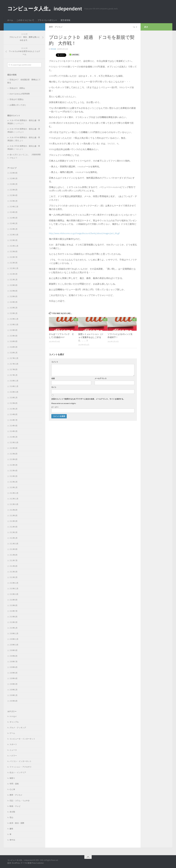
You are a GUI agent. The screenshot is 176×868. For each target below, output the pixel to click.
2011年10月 (14, 544)
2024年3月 (14, 218)
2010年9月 (14, 600)
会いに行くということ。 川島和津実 (25, 155)
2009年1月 (14, 695)
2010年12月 (14, 583)
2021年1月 (14, 280)
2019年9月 (14, 330)
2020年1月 (14, 313)
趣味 (11, 829)
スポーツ (13, 744)
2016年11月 (14, 386)
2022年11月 (14, 246)
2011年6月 (14, 566)
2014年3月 (14, 431)
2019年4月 (14, 336)
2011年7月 (14, 560)
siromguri (13, 716)
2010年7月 (14, 611)
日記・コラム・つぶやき (20, 801)
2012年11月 (14, 499)
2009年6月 (14, 667)
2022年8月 (14, 251)
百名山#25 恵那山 (16, 99)
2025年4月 (14, 195)
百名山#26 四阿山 (17, 88)
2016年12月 (14, 381)
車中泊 (12, 840)
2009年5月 (14, 673)
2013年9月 (14, 448)
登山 (11, 817)
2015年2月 (14, 409)
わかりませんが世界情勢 (20, 94)
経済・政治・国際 (17, 823)
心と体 (12, 789)
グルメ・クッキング (18, 728)
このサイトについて (25, 20)
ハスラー (13, 756)
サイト (54, 387)
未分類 (12, 812)
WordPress (16, 863)
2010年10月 (14, 594)
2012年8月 (14, 510)
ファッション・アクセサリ (21, 767)
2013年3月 (14, 476)
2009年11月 (14, 639)
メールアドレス (101, 378)
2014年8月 (14, 414)
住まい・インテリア (18, 772)
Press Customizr (38, 863)
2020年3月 (14, 302)
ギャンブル (14, 722)
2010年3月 (14, 622)
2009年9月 (14, 650)
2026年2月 (14, 184)
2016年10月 (14, 392)
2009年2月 (14, 690)
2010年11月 (14, 589)
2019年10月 (14, 325)
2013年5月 (14, 465)
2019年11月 (14, 319)
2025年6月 (14, 190)
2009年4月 (14, 678)
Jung (11, 158)
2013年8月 (14, 454)
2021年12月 (14, 268)
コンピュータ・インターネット (22, 739)
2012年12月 (14, 493)
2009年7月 (14, 662)
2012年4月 (14, 527)
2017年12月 (14, 358)
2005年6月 (14, 701)
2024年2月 (14, 223)
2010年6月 (14, 617)
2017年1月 (14, 375)
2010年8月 (14, 605)
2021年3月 (14, 274)
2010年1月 (14, 628)
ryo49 (53, 49)
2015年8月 (14, 403)
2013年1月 (14, 487)
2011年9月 (14, 549)
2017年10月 (14, 364)
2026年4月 (14, 173)
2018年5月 (14, 347)
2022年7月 (14, 257)
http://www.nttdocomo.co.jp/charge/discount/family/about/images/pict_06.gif (84, 233)
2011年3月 (14, 572)
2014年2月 (14, 437)
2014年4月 (14, 426)
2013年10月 (14, 442)
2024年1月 (14, 229)
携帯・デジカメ (56, 27)
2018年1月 (14, 353)
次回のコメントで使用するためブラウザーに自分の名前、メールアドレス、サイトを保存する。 (88, 399)
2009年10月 (14, 645)
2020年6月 (14, 296)
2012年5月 (14, 521)
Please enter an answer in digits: (64, 403)
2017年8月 (14, 369)
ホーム (10, 20)
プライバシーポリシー (47, 20)
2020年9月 (14, 285)
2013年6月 (14, 459)
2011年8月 (14, 555)
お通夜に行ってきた (18, 105)
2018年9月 (14, 341)
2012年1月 (14, 538)
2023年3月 (14, 240)
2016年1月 (14, 398)
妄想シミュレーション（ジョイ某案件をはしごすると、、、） (91, 337)
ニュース (13, 750)
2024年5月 (14, 212)
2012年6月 (14, 516)
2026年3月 (14, 178)
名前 (53, 378)
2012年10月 (14, 504)
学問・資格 (14, 784)
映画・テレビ (15, 806)
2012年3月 (14, 532)
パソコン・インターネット (21, 761)
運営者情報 (65, 20)
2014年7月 (14, 420)
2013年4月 (14, 471)
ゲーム (12, 733)
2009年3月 (14, 684)
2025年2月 (14, 201)
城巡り (12, 778)
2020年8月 (14, 291)
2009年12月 (14, 633)
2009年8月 (14, 656)
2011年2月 (14, 577)
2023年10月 (14, 235)
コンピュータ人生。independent (45, 9)
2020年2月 (14, 308)
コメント (55, 362)
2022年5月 (14, 263)
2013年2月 (14, 482)
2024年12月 (14, 207)
